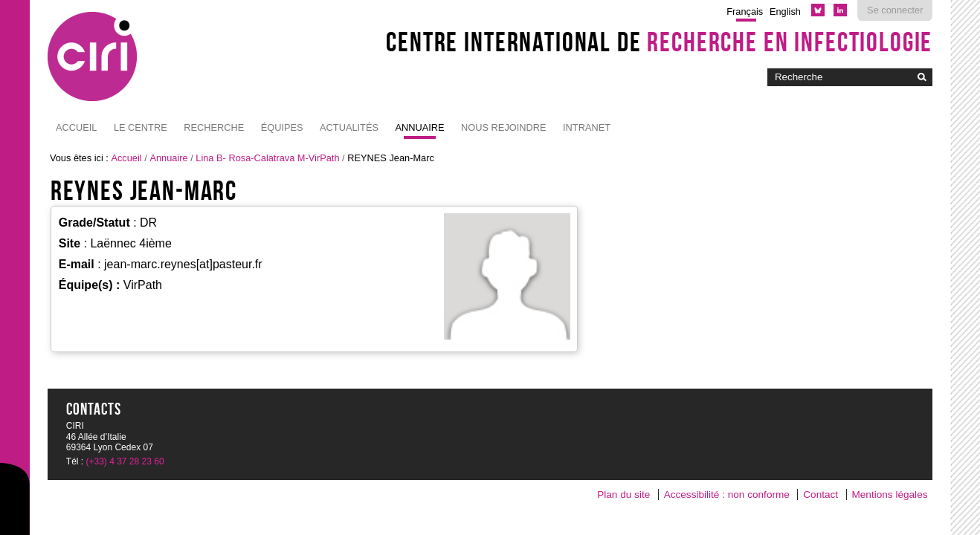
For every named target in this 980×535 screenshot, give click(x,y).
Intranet (587, 127)
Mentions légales (889, 495)
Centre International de (659, 42)
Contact (821, 495)
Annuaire (419, 127)
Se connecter (895, 10)
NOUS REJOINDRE (503, 127)
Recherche (214, 127)
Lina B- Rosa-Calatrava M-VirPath (267, 158)
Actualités (349, 127)
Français (745, 12)
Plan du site (623, 495)
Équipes (282, 127)
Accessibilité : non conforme (727, 495)
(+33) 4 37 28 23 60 (125, 461)
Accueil (76, 127)
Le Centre (141, 127)
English (785, 12)
